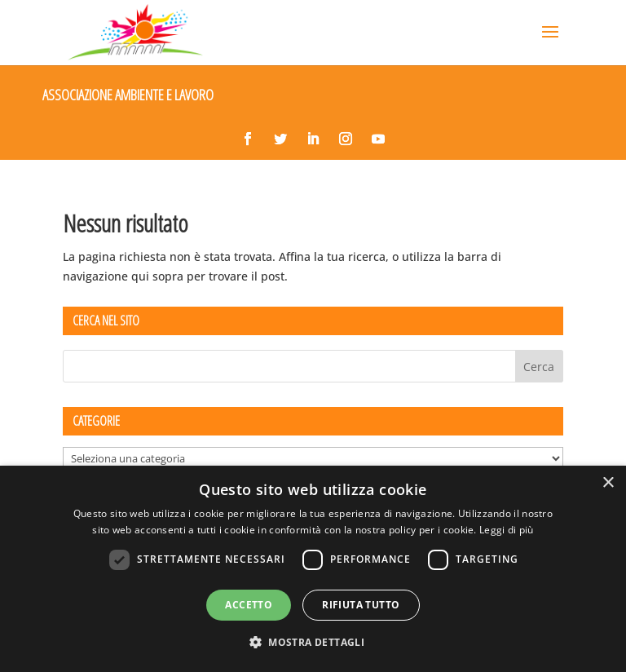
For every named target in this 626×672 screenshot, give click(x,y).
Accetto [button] (249, 605)
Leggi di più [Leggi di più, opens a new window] (507, 530)
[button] (313, 643)
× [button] (608, 483)
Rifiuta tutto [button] (361, 605)
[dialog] (313, 569)
